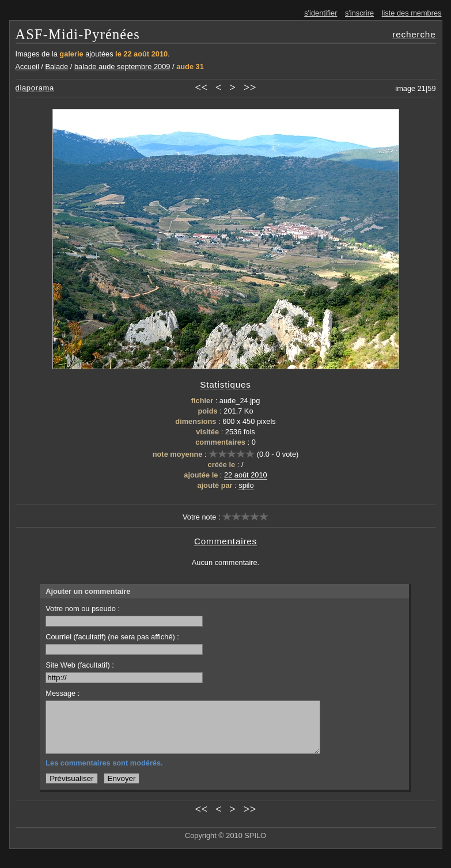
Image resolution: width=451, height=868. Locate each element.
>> (250, 87)
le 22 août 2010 (141, 54)
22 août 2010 (246, 475)
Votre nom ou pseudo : (124, 615)
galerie (71, 54)
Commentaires (225, 541)
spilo (246, 485)
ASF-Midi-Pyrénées (78, 34)
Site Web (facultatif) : (124, 672)
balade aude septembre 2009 (122, 67)
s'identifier (321, 13)
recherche (414, 34)
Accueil (27, 67)
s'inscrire (359, 13)
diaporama (35, 88)
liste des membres (412, 13)
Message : (62, 693)
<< (201, 87)
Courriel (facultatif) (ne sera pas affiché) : (124, 644)
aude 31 (190, 67)
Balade (56, 67)
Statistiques (225, 384)
